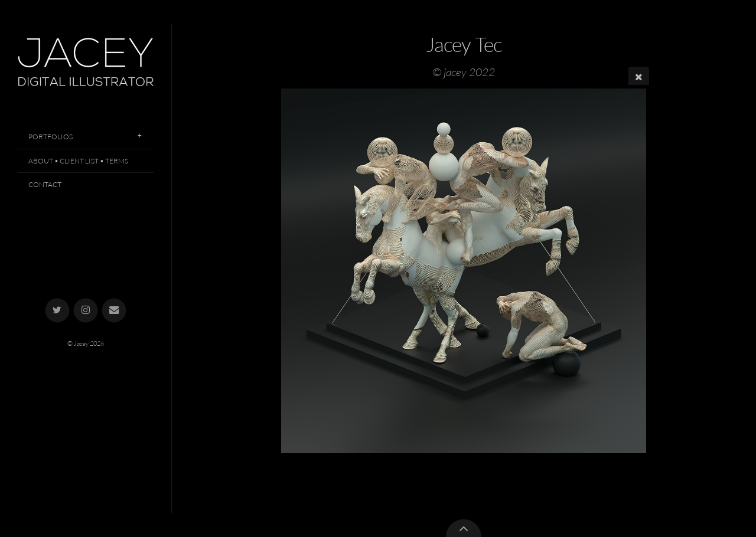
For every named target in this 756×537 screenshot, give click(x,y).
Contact (45, 184)
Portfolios (50, 137)
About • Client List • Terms (78, 161)
